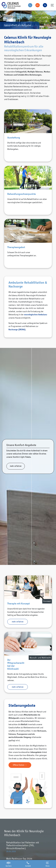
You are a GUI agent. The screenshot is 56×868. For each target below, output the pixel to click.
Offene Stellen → (20, 765)
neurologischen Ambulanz (36, 315)
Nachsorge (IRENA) (17, 329)
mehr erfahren (16, 466)
